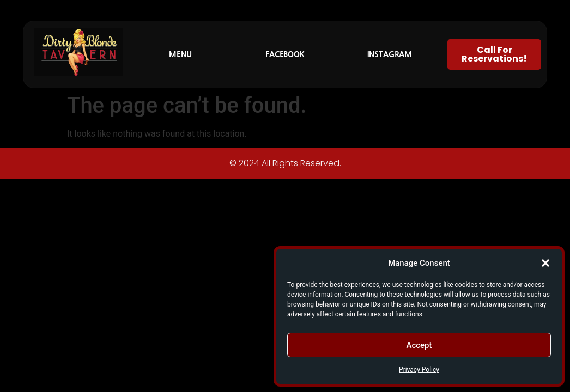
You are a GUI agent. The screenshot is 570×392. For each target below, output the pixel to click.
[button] (545, 263)
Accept (419, 345)
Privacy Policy (419, 370)
